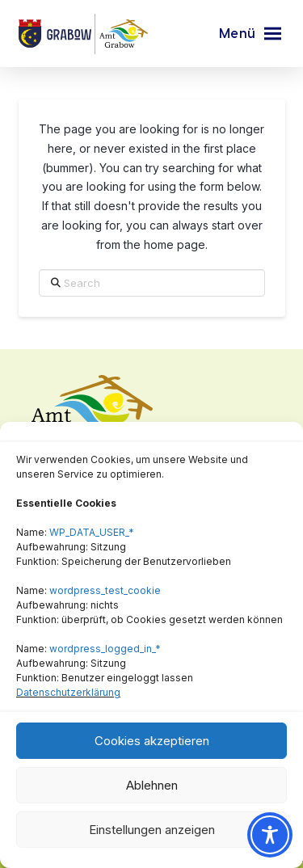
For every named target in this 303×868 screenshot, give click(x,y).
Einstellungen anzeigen (152, 830)
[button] (250, 34)
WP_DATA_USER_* (92, 532)
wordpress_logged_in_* (105, 649)
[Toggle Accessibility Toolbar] (270, 835)
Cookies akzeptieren (152, 741)
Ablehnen (152, 785)
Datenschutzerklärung (68, 692)
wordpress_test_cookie (105, 590)
